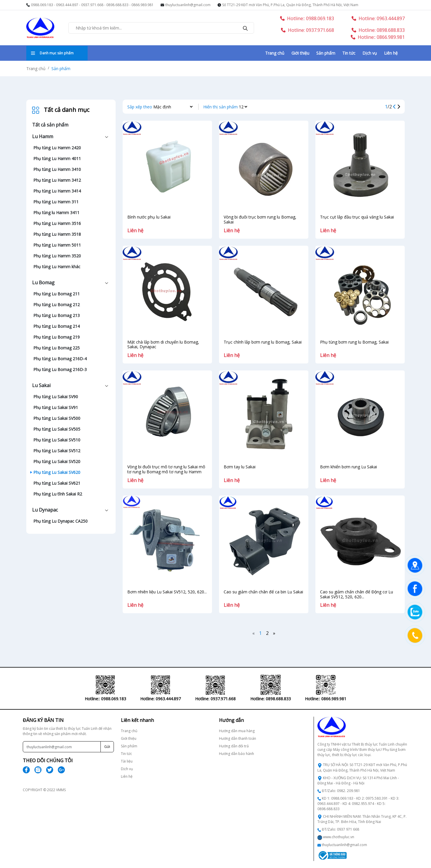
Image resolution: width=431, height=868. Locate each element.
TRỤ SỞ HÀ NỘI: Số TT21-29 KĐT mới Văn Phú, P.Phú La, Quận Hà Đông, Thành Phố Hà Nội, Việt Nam (362, 767)
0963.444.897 (67, 5)
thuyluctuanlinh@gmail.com (188, 5)
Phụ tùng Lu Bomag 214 (57, 326)
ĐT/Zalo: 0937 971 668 (340, 829)
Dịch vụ (370, 53)
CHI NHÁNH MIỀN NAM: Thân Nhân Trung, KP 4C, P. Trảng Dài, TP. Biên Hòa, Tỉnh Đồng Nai (362, 819)
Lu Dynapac (45, 510)
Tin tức (349, 53)
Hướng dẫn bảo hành (237, 754)
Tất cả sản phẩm (50, 125)
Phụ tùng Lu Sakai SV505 (57, 429)
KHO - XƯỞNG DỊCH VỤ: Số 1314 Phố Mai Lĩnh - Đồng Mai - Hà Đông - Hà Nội (358, 780)
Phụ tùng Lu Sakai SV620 (57, 472)
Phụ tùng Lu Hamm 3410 (57, 169)
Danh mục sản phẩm (52, 53)
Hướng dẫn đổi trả (234, 746)
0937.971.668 (92, 5)
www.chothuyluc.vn (339, 837)
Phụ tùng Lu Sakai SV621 (57, 483)
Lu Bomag (43, 283)
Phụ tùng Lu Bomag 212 (57, 305)
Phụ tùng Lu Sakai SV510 (57, 440)
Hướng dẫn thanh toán (238, 738)
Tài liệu (127, 761)
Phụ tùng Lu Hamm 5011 (57, 245)
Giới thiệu (300, 53)
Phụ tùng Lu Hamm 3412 (57, 180)
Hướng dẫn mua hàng (237, 731)
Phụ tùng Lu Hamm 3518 (57, 234)
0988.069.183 (42, 5)
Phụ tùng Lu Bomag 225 (57, 348)
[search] (245, 28)
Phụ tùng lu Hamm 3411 (56, 213)
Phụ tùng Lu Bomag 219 (57, 337)
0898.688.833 (117, 5)
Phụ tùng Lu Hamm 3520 (57, 256)
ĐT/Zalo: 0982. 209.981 (341, 791)
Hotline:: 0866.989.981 (378, 37)
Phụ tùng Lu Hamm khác (57, 267)
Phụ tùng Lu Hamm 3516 (57, 223)
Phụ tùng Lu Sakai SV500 (57, 418)
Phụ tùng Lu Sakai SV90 (56, 397)
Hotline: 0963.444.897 (378, 18)
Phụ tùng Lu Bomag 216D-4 (60, 359)
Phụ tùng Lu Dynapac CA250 (60, 521)
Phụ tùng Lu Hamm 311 (56, 202)
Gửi (107, 747)
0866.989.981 (142, 5)
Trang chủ (275, 53)
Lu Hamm (43, 136)
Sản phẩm (326, 53)
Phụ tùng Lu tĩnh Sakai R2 (58, 494)
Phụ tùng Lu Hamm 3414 (57, 191)
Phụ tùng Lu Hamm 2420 (57, 148)
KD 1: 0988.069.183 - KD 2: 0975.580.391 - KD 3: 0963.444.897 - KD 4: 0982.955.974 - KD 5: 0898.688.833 (358, 804)
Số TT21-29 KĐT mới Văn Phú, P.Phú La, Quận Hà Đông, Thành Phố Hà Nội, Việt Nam (290, 5)
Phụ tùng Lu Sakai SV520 (57, 461)
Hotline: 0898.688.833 (378, 30)
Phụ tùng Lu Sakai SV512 (57, 451)
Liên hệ (391, 53)
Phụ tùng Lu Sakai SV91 (56, 407)
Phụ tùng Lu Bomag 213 (57, 315)
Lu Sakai (41, 385)
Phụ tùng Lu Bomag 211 (57, 294)
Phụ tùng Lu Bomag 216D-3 (60, 369)
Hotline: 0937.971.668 (307, 30)
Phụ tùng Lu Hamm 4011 (57, 158)
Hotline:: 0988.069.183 (307, 18)
